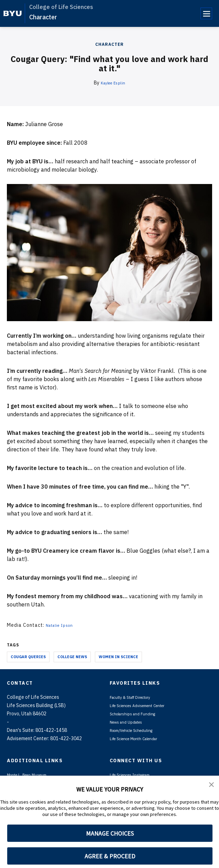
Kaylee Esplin (113, 83)
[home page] (13, 13)
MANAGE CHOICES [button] (110, 833)
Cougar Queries (28, 657)
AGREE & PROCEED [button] (110, 856)
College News (72, 657)
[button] (212, 786)
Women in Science (118, 657)
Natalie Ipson (63, 625)
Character (43, 17)
